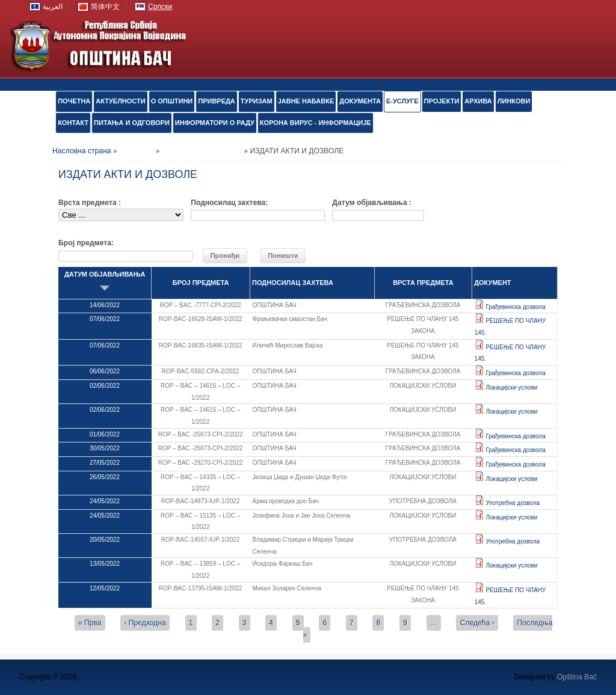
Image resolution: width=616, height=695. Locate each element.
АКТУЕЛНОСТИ (120, 101)
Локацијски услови (511, 387)
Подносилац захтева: (229, 203)
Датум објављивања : (372, 203)
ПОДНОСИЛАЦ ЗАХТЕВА (293, 283)
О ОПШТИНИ (172, 101)
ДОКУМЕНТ (492, 283)
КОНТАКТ (73, 123)
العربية (53, 7)
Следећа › (477, 623)
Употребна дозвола (513, 503)
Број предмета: (86, 243)
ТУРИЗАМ (257, 101)
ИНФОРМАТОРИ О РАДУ (215, 123)
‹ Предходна (145, 623)
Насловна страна (82, 151)
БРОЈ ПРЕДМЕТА (201, 283)
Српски (160, 7)
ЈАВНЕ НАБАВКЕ (306, 101)
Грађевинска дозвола (515, 307)
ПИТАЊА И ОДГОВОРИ (132, 123)
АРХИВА (478, 101)
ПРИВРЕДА (217, 101)
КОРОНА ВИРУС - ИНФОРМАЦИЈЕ (316, 123)
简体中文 (105, 7)
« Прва (90, 623)
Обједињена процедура (202, 151)
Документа (360, 101)
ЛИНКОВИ (514, 101)
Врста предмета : (90, 203)
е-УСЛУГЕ (402, 101)
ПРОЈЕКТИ (442, 101)
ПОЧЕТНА (74, 101)
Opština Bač (577, 677)
